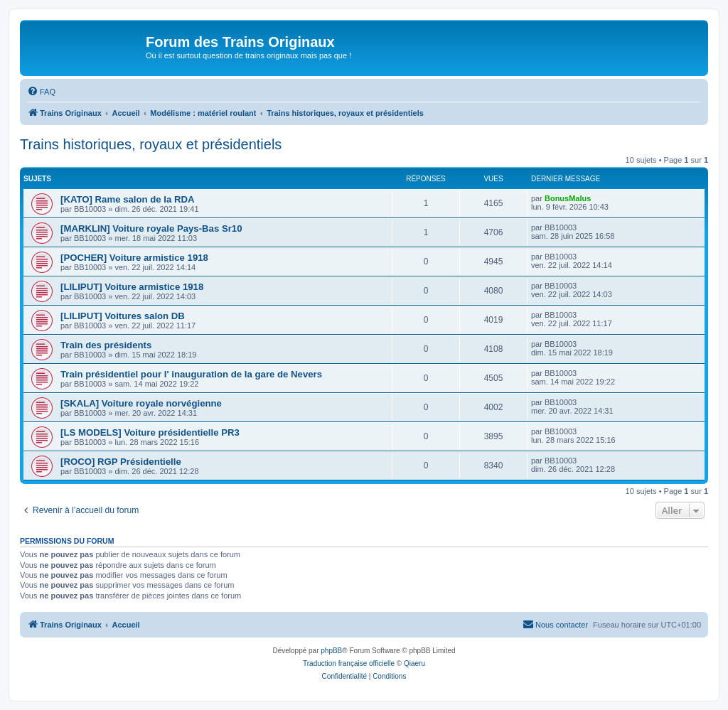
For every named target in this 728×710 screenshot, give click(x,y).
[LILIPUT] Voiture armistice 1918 (132, 287)
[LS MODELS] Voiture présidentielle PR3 (150, 432)
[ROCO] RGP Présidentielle (121, 462)
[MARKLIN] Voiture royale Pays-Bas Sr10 (151, 228)
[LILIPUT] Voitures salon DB (123, 316)
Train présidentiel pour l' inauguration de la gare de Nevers (191, 374)
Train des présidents (106, 345)
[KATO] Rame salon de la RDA (128, 199)
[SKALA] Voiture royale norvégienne (141, 403)
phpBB (331, 651)
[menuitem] (41, 92)
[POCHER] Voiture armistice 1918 (134, 258)
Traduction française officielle (349, 663)
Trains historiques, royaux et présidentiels (151, 144)
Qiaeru (414, 663)
